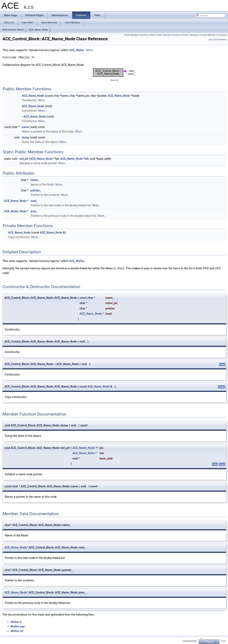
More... (90, 50)
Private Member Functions (213, 35)
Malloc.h (16, 622)
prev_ (34, 211)
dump (26, 137)
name (65, 96)
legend (114, 80)
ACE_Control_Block (13, 30)
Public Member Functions (136, 35)
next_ (34, 201)
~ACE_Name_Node (34, 117)
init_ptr (24, 159)
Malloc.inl (17, 631)
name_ (35, 180)
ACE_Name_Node (38, 30)
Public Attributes (191, 35)
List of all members (218, 40)
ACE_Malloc (77, 50)
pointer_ (36, 190)
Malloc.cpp (18, 626)
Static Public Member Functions (166, 35)
